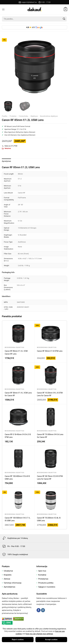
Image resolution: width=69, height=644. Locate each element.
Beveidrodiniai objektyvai (49, 116)
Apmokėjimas (10, 587)
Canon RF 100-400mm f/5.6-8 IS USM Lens (17, 478)
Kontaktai (42, 575)
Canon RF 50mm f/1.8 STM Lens (50, 351)
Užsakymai (8, 571)
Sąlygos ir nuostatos (47, 587)
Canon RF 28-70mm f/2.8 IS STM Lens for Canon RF (50, 478)
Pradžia (5, 116)
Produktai (13, 116)
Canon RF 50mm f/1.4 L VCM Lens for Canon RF (18, 394)
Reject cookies (18, 640)
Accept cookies (51, 640)
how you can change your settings (39, 634)
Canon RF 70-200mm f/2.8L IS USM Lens (49, 519)
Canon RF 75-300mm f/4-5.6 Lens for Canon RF (50, 436)
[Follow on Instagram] (43, 610)
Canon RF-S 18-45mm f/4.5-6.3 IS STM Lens (18, 436)
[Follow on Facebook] (39, 610)
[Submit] (64, 19)
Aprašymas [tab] (6, 161)
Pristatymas (43, 579)
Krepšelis (8, 575)
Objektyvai (34, 116)
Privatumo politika (46, 583)
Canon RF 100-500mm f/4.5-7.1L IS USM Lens (18, 519)
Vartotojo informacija (13, 583)
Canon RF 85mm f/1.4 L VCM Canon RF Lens (16, 352)
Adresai (7, 579)
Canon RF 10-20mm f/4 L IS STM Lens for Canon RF (50, 394)
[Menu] (3, 9)
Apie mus (42, 571)
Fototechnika (23, 116)
